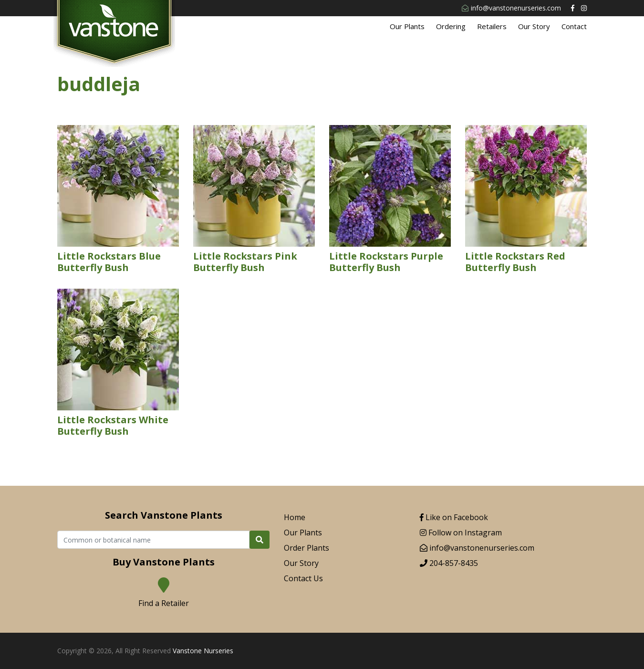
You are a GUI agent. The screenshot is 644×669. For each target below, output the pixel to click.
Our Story (534, 26)
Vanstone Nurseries (203, 651)
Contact (574, 26)
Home (295, 517)
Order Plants (306, 548)
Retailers (492, 26)
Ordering (451, 26)
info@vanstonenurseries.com (511, 8)
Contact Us (303, 578)
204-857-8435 (449, 563)
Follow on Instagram (461, 533)
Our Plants (407, 26)
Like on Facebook (454, 517)
